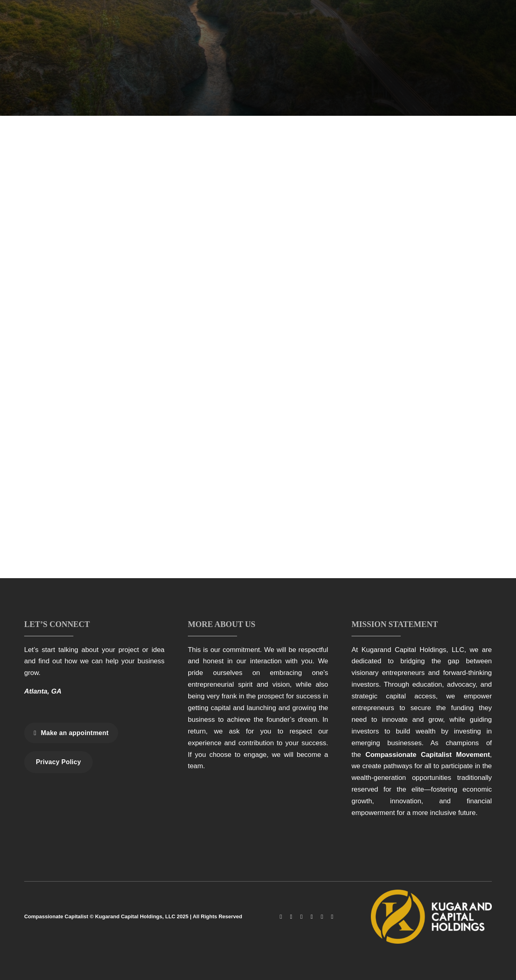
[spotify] (332, 917)
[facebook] (281, 917)
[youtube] (311, 917)
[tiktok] (301, 917)
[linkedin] (322, 917)
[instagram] (291, 917)
